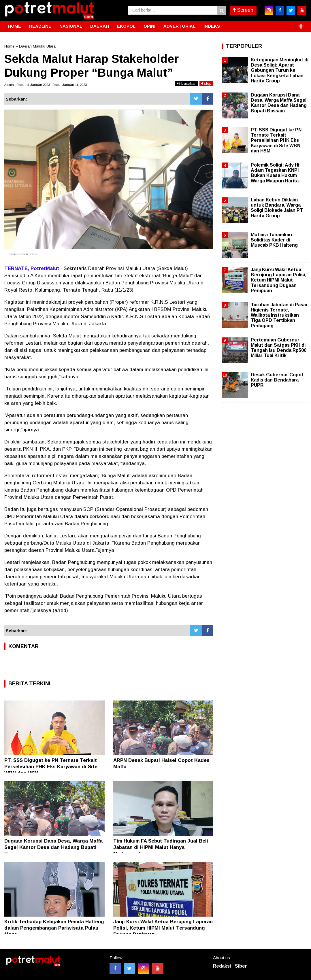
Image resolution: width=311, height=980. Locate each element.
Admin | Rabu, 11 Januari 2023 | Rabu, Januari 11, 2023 (46, 85)
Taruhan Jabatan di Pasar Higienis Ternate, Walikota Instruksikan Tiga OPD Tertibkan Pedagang (279, 315)
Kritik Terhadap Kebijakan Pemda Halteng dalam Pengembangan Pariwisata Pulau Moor (54, 928)
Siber (241, 966)
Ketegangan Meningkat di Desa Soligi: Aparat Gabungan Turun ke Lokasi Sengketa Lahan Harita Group (280, 70)
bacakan (187, 83)
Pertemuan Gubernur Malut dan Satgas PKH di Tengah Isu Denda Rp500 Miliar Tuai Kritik (279, 348)
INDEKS (212, 26)
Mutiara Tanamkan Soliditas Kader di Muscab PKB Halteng (274, 240)
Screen (243, 10)
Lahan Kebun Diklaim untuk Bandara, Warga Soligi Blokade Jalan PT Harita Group (277, 208)
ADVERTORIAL (179, 26)
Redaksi (222, 966)
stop (206, 83)
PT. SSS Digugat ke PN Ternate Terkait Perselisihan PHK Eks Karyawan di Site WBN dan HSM (51, 767)
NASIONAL (71, 26)
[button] (301, 24)
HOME (14, 26)
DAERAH (100, 26)
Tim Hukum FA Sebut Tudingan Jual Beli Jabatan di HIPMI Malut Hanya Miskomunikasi (161, 847)
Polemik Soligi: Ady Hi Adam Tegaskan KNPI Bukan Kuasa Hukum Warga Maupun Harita (275, 173)
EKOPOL (126, 26)
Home (9, 46)
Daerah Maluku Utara (37, 46)
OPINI (149, 26)
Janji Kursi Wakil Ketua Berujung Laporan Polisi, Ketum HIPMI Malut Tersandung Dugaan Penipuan (163, 928)
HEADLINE (40, 26)
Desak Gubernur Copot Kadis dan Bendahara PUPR (277, 380)
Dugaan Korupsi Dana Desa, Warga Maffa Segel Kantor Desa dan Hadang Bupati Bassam (53, 847)
